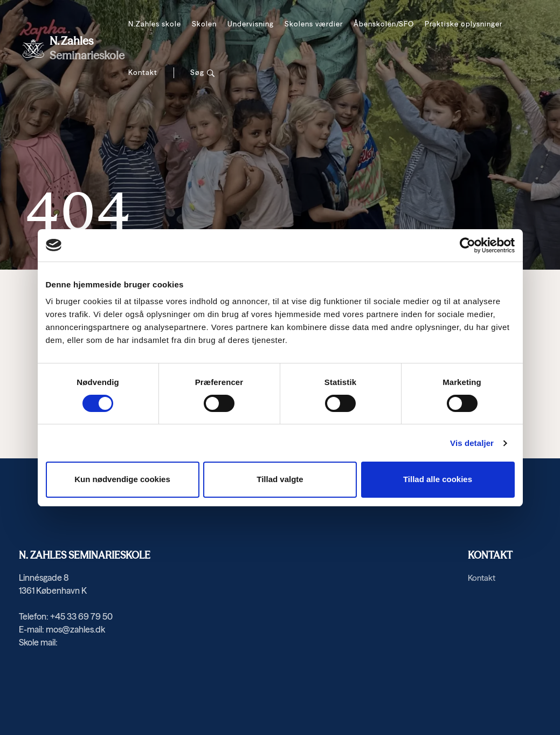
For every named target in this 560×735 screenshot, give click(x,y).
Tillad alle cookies (438, 479)
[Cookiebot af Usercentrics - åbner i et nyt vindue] (468, 245)
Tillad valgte (280, 479)
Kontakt (143, 72)
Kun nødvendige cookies (122, 479)
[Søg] (203, 73)
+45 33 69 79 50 (81, 616)
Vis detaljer (472, 443)
